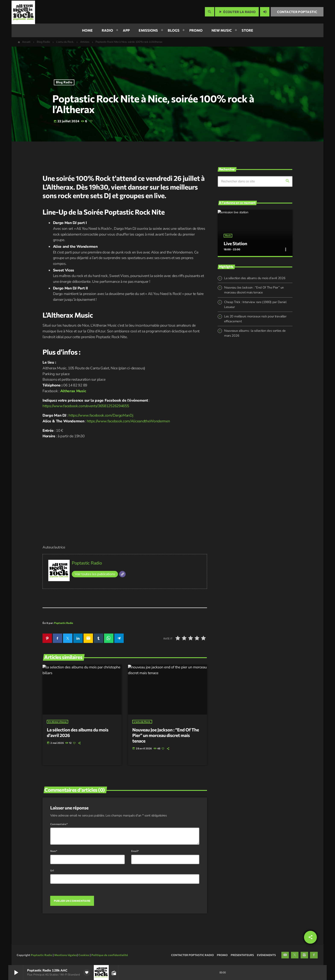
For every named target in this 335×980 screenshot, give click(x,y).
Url (52, 870)
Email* (135, 850)
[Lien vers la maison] (23, 12)
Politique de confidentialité (109, 954)
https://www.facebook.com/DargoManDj (101, 415)
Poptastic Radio (87, 563)
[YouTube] (285, 954)
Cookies (84, 954)
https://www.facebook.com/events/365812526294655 (86, 406)
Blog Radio (64, 82)
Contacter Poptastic (297, 12)
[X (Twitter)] (295, 954)
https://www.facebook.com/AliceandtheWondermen (128, 421)
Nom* (54, 850)
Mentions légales (66, 954)
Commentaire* (59, 823)
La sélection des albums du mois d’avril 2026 (255, 276)
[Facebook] (314, 954)
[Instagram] (304, 954)
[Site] (122, 574)
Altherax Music (73, 391)
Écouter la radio (237, 12)
